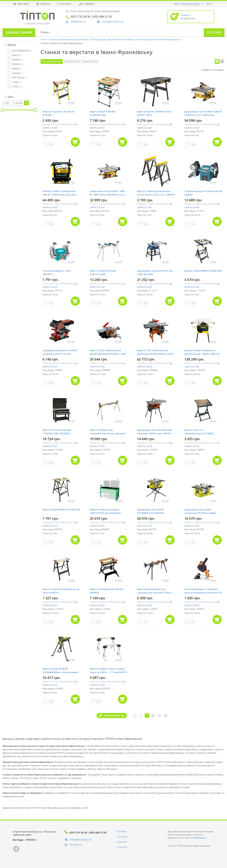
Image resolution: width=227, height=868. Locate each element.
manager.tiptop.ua (113, 21)
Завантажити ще (114, 715)
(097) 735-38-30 (78, 833)
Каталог (19, 32)
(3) (22, 51)
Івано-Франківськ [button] (191, 4)
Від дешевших (72, 61)
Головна (122, 831)
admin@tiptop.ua (198, 838)
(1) (18, 64)
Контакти (123, 847)
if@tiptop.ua (76, 845)
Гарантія (122, 842)
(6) (17, 60)
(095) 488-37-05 (98, 833)
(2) (17, 82)
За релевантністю (52, 61)
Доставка (122, 837)
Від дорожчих (90, 61)
